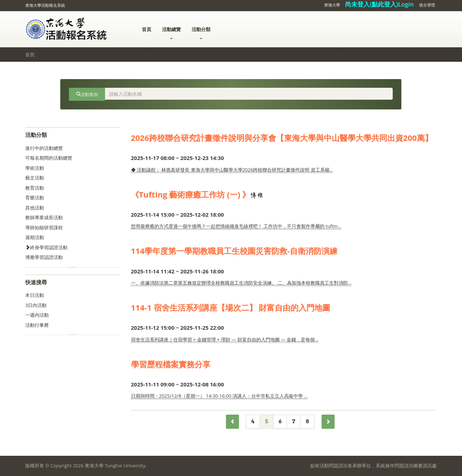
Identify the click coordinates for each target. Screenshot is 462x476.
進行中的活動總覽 (44, 148)
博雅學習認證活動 (44, 257)
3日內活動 (36, 305)
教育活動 (35, 188)
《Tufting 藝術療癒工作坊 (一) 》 (191, 194)
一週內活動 (37, 315)
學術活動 (35, 168)
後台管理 (427, 5)
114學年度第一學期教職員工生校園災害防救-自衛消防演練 (234, 251)
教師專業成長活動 (44, 217)
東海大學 (332, 5)
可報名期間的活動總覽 (49, 158)
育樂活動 (35, 198)
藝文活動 (35, 178)
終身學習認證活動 (46, 247)
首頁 (147, 29)
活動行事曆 (37, 325)
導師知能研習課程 (44, 228)
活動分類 (201, 33)
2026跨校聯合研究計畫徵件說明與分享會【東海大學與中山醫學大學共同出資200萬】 (282, 138)
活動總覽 (171, 33)
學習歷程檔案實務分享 (171, 364)
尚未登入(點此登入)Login (379, 4)
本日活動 (35, 295)
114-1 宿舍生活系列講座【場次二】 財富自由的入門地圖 (231, 307)
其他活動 (35, 208)
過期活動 (35, 237)
